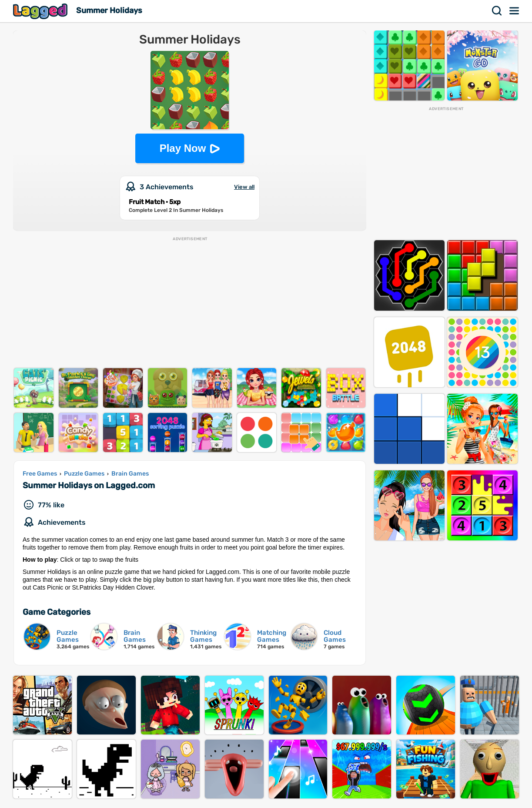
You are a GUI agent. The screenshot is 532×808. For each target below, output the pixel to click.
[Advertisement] (190, 303)
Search (497, 11)
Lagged (41, 11)
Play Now (183, 148)
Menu (515, 11)
